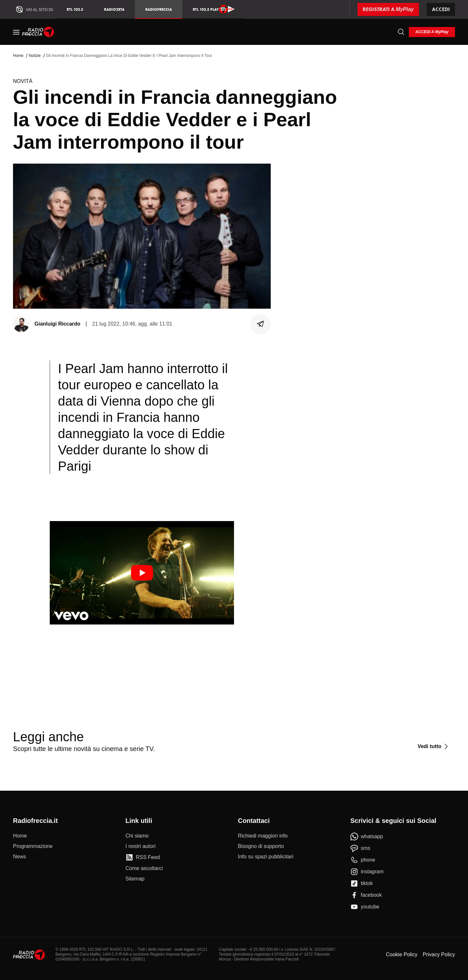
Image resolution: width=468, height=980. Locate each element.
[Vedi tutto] (434, 746)
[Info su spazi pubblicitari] (266, 857)
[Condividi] (261, 324)
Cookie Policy (402, 954)
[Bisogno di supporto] (261, 846)
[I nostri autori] (140, 846)
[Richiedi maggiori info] (263, 836)
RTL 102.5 (75, 9)
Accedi (441, 9)
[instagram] (367, 872)
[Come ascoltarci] (144, 868)
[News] (19, 857)
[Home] (38, 32)
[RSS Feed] (143, 857)
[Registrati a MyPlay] (388, 9)
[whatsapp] (367, 837)
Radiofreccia (159, 9)
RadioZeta (114, 9)
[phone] (363, 860)
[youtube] (365, 907)
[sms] (360, 848)
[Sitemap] (135, 879)
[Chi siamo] (137, 836)
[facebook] (366, 895)
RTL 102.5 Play (214, 9)
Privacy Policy (439, 954)
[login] (432, 32)
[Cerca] (401, 32)
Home (18, 56)
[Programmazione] (33, 846)
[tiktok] (362, 883)
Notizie (35, 56)
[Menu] (16, 32)
